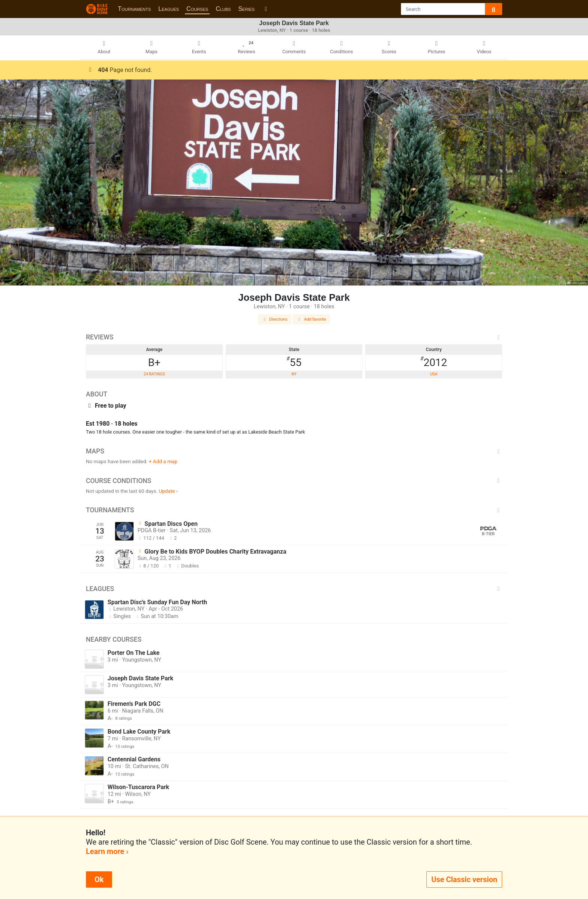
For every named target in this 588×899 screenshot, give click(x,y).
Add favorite (312, 319)
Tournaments (134, 9)
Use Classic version (464, 879)
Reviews (294, 337)
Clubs (223, 9)
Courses (197, 9)
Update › (168, 491)
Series (246, 9)
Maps (294, 451)
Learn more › (107, 851)
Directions (275, 319)
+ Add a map (163, 461)
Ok (99, 879)
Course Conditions (294, 481)
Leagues (169, 9)
